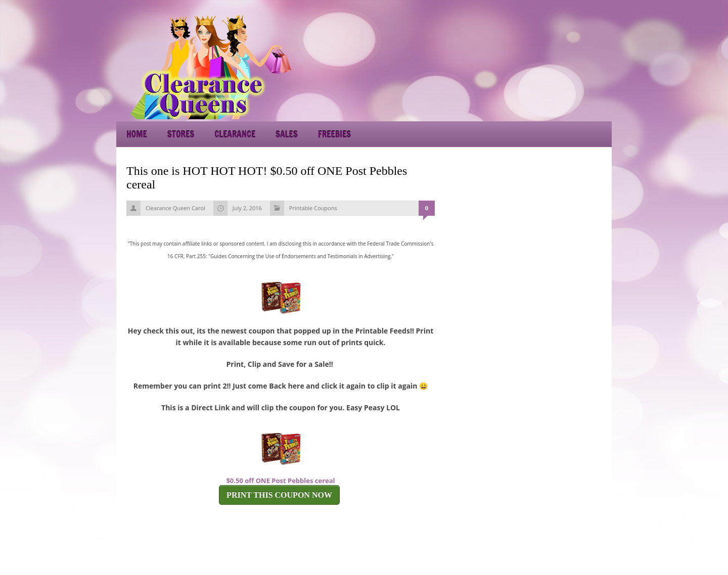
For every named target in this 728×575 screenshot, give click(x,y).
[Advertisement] (521, 66)
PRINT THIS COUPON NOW (279, 495)
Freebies (334, 134)
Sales (287, 134)
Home (137, 134)
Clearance (235, 134)
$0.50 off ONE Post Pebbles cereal (280, 481)
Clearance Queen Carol (175, 208)
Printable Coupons (313, 208)
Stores (181, 134)
